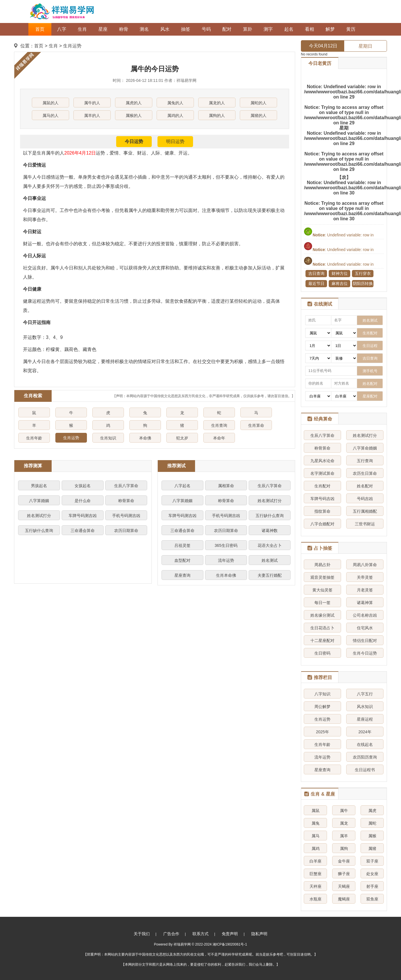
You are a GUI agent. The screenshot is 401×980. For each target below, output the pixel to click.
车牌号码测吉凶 (83, 516)
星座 (103, 29)
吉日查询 (316, 273)
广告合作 (171, 934)
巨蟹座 (316, 874)
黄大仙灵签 (322, 590)
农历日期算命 (126, 530)
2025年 (322, 732)
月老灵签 (365, 590)
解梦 (330, 29)
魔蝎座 (344, 899)
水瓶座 (316, 899)
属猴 (372, 836)
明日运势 (175, 141)
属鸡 (316, 848)
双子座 (372, 861)
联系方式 (200, 934)
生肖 (82, 29)
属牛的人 (92, 103)
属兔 (316, 823)
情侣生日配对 (365, 641)
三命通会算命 (83, 530)
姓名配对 (365, 486)
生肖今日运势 (365, 653)
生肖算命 (256, 425)
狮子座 (344, 874)
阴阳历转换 (363, 283)
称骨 (124, 29)
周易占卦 (322, 565)
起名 (289, 29)
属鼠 (316, 811)
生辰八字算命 (126, 486)
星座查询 (182, 575)
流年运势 (226, 560)
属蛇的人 (258, 103)
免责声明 (230, 934)
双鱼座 (372, 899)
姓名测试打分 (39, 516)
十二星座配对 (322, 641)
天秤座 (316, 886)
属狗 (344, 848)
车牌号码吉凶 (322, 499)
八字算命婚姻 (365, 448)
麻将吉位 (340, 283)
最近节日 (316, 283)
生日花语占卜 (322, 628)
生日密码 (322, 653)
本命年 (219, 438)
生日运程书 (365, 770)
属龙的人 (217, 103)
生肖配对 (322, 486)
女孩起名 (83, 486)
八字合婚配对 (322, 524)
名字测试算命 (322, 473)
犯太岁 (182, 438)
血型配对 (182, 560)
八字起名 (182, 486)
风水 (165, 29)
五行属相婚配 (365, 511)
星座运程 (365, 719)
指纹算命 (322, 511)
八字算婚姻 (39, 501)
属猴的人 (134, 115)
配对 (227, 29)
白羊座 (316, 861)
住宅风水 (365, 628)
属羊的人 (92, 115)
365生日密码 (226, 545)
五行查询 (365, 461)
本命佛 (145, 438)
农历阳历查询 (365, 757)
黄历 (351, 29)
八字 (62, 29)
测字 (268, 29)
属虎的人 (134, 103)
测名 (144, 29)
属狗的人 (217, 115)
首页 (40, 29)
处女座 (372, 874)
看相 (309, 29)
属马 (316, 836)
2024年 (365, 732)
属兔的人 (175, 103)
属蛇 (372, 823)
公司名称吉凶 (365, 615)
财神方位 (340, 273)
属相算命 (226, 486)
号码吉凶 (365, 499)
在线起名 (365, 744)
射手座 (372, 886)
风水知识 (365, 707)
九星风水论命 (322, 461)
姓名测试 (270, 560)
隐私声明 (259, 934)
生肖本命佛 (226, 575)
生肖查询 (219, 425)
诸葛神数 (270, 530)
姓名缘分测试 (322, 615)
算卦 (248, 29)
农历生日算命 (365, 473)
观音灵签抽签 (322, 577)
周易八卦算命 (365, 565)
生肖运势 (72, 46)
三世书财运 (365, 524)
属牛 (344, 811)
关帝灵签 (365, 577)
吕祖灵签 (182, 545)
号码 (206, 29)
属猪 (372, 848)
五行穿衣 (363, 273)
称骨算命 (126, 501)
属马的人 (50, 115)
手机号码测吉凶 (126, 516)
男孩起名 (39, 486)
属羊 (344, 836)
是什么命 (83, 501)
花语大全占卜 (270, 545)
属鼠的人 (50, 103)
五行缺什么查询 (39, 530)
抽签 (186, 29)
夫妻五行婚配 (270, 575)
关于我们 (142, 934)
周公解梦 (322, 707)
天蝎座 (344, 886)
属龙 (344, 823)
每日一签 (322, 603)
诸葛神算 (365, 603)
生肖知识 (108, 438)
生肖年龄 (34, 438)
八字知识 (322, 694)
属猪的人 (258, 115)
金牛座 (344, 861)
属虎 (372, 811)
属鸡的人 (175, 115)
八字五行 (365, 694)
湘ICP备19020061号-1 (230, 944)
